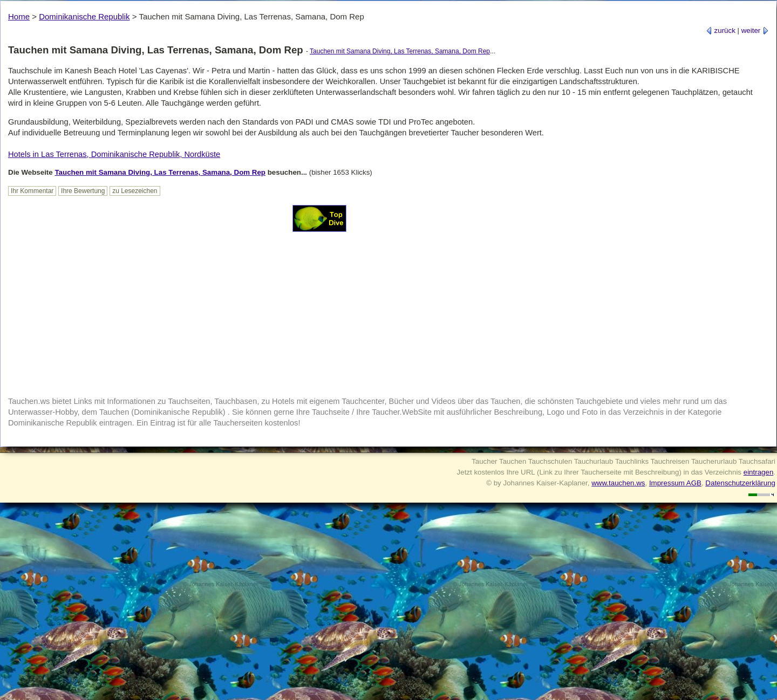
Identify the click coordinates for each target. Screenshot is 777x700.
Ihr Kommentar (32, 191)
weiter (755, 30)
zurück (721, 30)
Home (19, 16)
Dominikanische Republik (84, 16)
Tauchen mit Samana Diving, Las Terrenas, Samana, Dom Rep (400, 51)
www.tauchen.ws (618, 483)
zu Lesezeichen (135, 191)
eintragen (759, 472)
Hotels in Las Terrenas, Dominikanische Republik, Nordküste (114, 154)
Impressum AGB (675, 483)
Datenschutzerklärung (740, 483)
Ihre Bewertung (83, 191)
